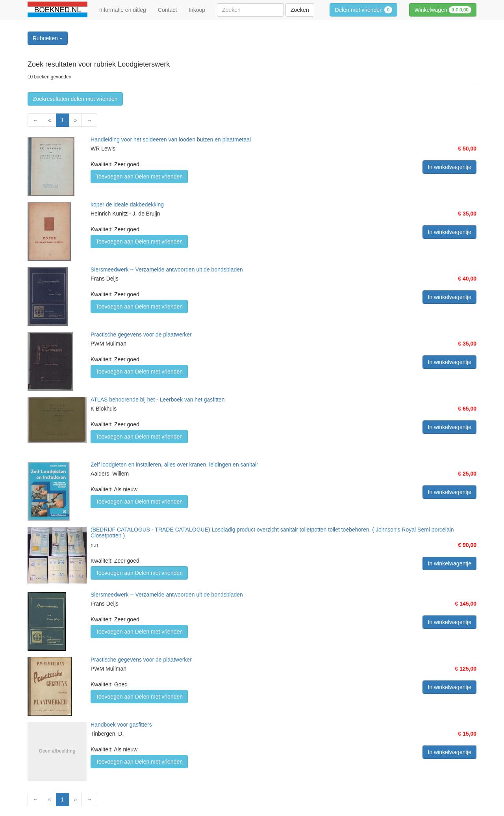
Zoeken (300, 10)
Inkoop (197, 10)
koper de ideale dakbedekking (127, 204)
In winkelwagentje (449, 167)
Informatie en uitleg (123, 10)
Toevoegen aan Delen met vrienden (139, 177)
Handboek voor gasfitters (121, 725)
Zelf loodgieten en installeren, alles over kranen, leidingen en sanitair (174, 465)
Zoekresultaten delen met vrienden (75, 99)
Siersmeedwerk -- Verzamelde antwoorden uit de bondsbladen (167, 270)
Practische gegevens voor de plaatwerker (141, 335)
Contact (167, 10)
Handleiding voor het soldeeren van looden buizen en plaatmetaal (171, 139)
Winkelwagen (443, 10)
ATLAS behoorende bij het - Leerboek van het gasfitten (158, 400)
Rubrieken (48, 38)
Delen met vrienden (363, 10)
